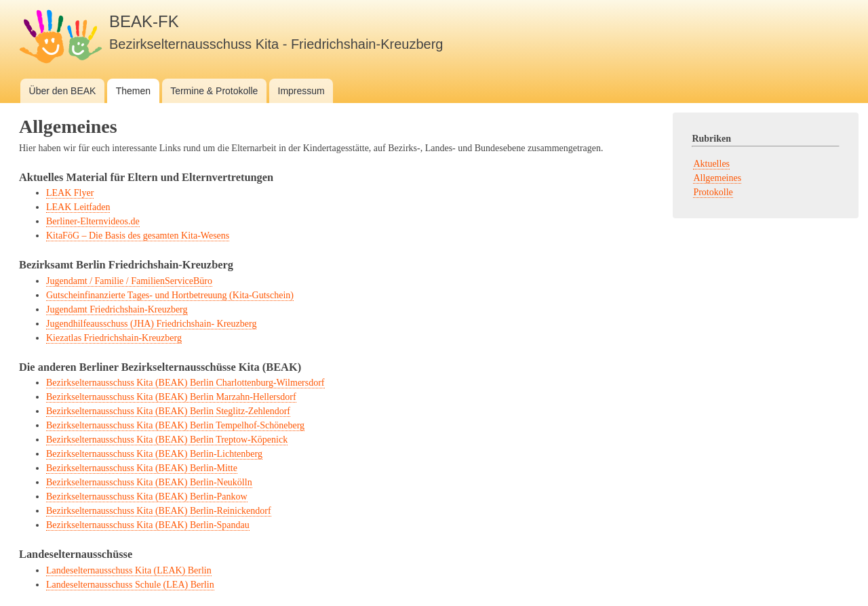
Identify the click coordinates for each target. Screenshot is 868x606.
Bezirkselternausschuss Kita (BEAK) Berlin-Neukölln (149, 482)
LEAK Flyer (70, 193)
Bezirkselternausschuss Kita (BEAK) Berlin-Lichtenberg (154, 454)
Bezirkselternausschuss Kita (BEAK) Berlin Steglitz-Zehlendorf (168, 411)
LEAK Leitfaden (78, 207)
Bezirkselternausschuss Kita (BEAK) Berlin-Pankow (147, 497)
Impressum (301, 91)
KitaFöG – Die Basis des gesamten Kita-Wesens (138, 236)
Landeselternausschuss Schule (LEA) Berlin (130, 585)
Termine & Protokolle (214, 91)
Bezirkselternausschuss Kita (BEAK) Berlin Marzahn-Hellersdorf (171, 397)
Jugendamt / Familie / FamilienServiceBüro (129, 281)
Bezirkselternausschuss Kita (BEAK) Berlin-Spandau (148, 525)
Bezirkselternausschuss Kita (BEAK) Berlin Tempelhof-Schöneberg (175, 425)
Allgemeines (717, 178)
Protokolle (713, 192)
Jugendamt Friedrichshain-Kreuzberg (117, 309)
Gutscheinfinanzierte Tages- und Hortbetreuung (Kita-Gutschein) (170, 295)
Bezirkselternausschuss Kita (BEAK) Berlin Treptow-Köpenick (167, 440)
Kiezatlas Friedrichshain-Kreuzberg (114, 338)
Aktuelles (711, 164)
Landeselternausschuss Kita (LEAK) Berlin (129, 570)
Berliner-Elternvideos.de (93, 221)
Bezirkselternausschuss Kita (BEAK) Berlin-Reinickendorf (159, 511)
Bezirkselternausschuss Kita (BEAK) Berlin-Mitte (142, 468)
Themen (133, 91)
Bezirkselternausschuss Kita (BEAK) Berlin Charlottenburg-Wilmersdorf (185, 383)
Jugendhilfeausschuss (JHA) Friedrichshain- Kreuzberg (151, 324)
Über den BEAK (63, 91)
